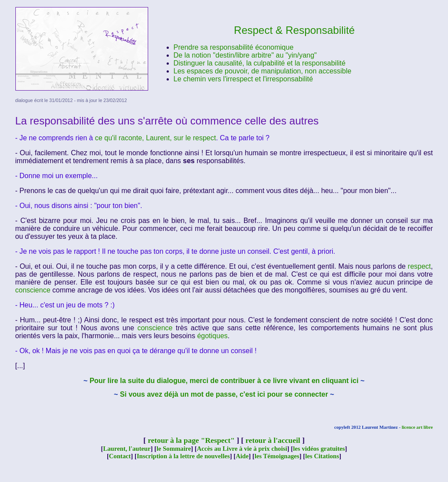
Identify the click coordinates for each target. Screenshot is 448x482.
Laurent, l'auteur (127, 449)
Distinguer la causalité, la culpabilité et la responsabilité (260, 63)
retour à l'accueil (273, 440)
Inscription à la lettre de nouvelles (183, 456)
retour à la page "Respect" (191, 440)
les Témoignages (277, 456)
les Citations (322, 456)
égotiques (212, 336)
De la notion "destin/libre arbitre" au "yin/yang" (245, 55)
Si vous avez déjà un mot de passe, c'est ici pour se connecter (224, 394)
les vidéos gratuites (319, 449)
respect (419, 266)
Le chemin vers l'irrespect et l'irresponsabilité (243, 79)
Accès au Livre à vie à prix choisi (242, 449)
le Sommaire (174, 449)
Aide (242, 456)
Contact (120, 456)
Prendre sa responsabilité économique (234, 47)
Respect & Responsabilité (294, 30)
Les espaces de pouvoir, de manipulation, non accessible (263, 71)
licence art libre (417, 427)
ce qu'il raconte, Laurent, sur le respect (155, 138)
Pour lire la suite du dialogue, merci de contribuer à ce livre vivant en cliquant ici (224, 381)
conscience (33, 290)
